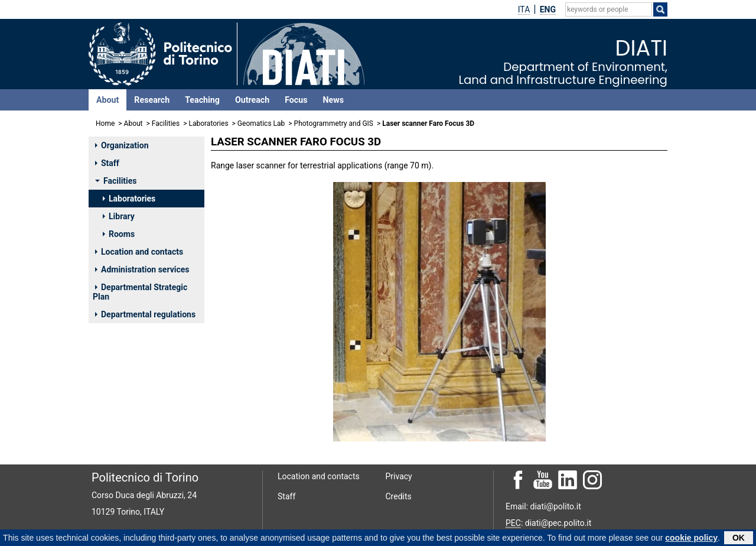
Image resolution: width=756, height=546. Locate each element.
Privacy (399, 476)
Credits (399, 496)
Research (152, 100)
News (333, 100)
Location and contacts (139, 252)
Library (119, 216)
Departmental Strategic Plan (140, 292)
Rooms (119, 234)
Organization (122, 145)
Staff (107, 163)
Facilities (166, 123)
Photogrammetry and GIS (334, 123)
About (107, 100)
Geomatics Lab (261, 123)
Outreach (252, 100)
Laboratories (208, 123)
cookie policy (691, 538)
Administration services (142, 269)
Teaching (202, 100)
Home (105, 123)
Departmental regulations (145, 314)
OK (739, 538)
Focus (296, 100)
